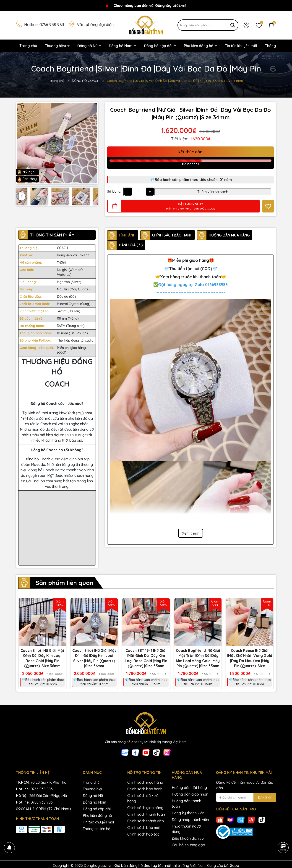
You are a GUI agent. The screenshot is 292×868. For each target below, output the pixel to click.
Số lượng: (114, 191)
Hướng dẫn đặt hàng (189, 788)
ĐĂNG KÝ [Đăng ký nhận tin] (265, 797)
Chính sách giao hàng (145, 808)
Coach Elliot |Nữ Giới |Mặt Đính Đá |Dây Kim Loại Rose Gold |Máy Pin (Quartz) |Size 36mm (42, 658)
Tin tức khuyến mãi (241, 46)
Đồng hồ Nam (121, 46)
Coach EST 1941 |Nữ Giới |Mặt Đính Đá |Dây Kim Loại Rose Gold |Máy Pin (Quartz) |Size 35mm (146, 658)
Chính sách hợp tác (143, 834)
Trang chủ (28, 46)
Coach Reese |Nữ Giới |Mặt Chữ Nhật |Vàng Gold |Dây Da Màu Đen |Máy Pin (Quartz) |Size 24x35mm (250, 658)
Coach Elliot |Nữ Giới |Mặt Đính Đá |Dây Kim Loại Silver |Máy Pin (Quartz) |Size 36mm (94, 658)
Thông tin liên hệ (96, 829)
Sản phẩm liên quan (65, 583)
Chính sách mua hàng (145, 782)
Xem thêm (191, 533)
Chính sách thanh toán (146, 814)
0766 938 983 (52, 25)
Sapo (235, 865)
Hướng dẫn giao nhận (190, 794)
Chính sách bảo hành (145, 789)
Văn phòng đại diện (95, 25)
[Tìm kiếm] (233, 25)
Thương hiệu (56, 46)
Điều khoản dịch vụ (188, 838)
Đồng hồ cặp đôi (159, 46)
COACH (62, 248)
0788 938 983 (42, 802)
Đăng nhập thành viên (190, 820)
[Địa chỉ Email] (246, 797)
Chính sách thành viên (146, 821)
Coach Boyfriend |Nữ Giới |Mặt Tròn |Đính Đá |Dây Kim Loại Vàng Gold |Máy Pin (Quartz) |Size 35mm (198, 658)
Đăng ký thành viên (188, 813)
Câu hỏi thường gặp (188, 845)
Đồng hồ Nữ (88, 46)
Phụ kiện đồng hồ (199, 46)
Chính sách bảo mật (144, 828)
